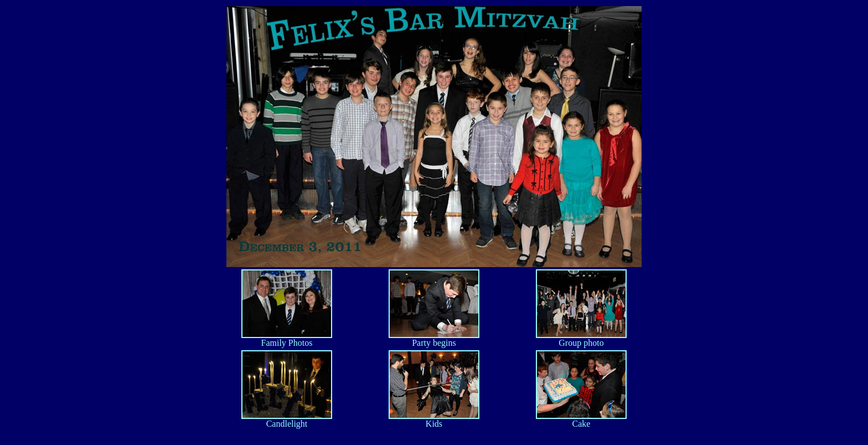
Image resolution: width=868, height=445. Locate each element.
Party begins (434, 339)
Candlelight (287, 420)
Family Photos (287, 339)
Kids (434, 420)
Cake (581, 420)
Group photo (581, 339)
